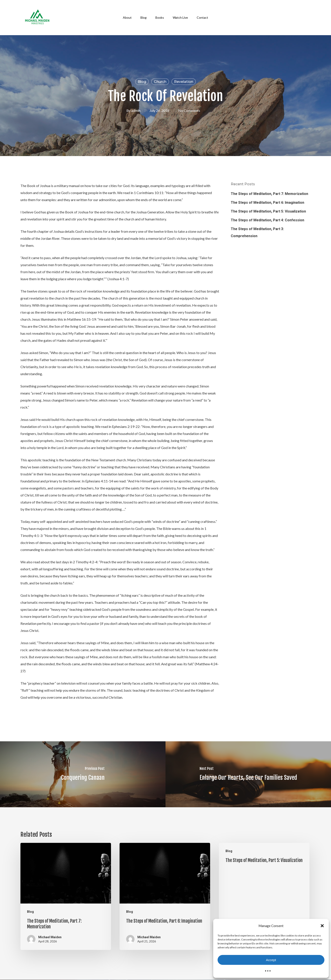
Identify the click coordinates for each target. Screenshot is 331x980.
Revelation (184, 82)
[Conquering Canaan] (83, 774)
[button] (322, 926)
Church (160, 82)
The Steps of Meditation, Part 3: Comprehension (257, 232)
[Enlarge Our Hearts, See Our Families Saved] (248, 774)
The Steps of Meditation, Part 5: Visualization (268, 211)
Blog (142, 82)
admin (136, 110)
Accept (271, 960)
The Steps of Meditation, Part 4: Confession (267, 220)
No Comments (189, 110)
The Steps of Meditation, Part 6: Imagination (267, 203)
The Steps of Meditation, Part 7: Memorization (269, 194)
